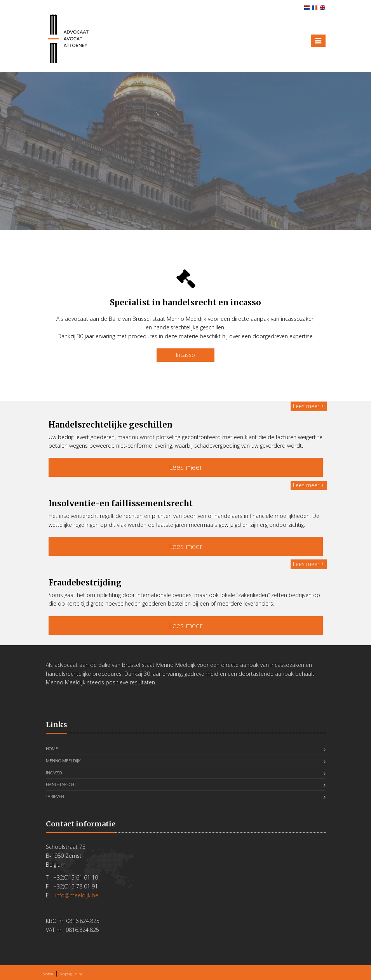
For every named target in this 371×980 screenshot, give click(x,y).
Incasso (185, 355)
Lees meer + (309, 406)
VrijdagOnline (71, 974)
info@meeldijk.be (77, 895)
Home (52, 749)
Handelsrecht (61, 784)
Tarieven (55, 796)
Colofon (47, 974)
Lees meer (186, 467)
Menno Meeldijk (63, 761)
